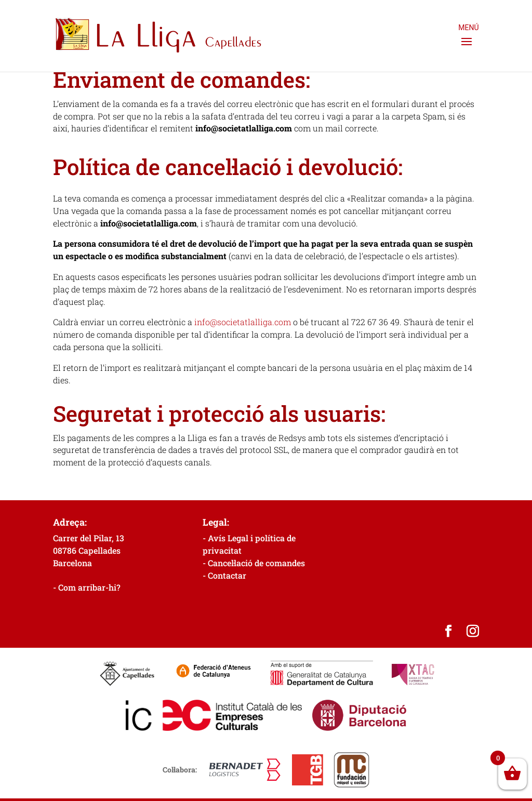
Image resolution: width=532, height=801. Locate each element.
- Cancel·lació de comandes (254, 563)
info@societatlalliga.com (243, 322)
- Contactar (224, 575)
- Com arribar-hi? (87, 587)
